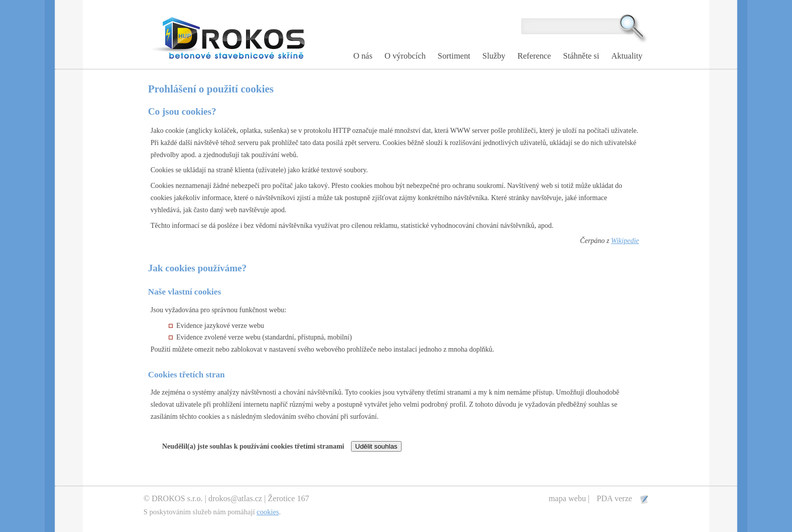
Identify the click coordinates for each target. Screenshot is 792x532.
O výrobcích (405, 56)
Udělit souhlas (376, 446)
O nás (363, 56)
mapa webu (567, 498)
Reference (534, 56)
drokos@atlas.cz (235, 498)
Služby (494, 56)
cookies (268, 512)
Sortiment (454, 56)
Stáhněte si (581, 56)
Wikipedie (625, 241)
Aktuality (627, 56)
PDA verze (615, 498)
